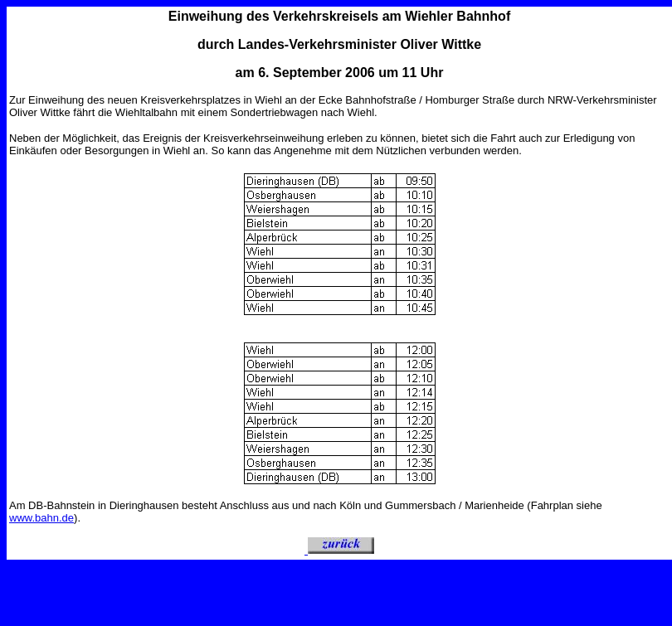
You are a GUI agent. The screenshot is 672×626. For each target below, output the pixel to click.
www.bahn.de (41, 518)
